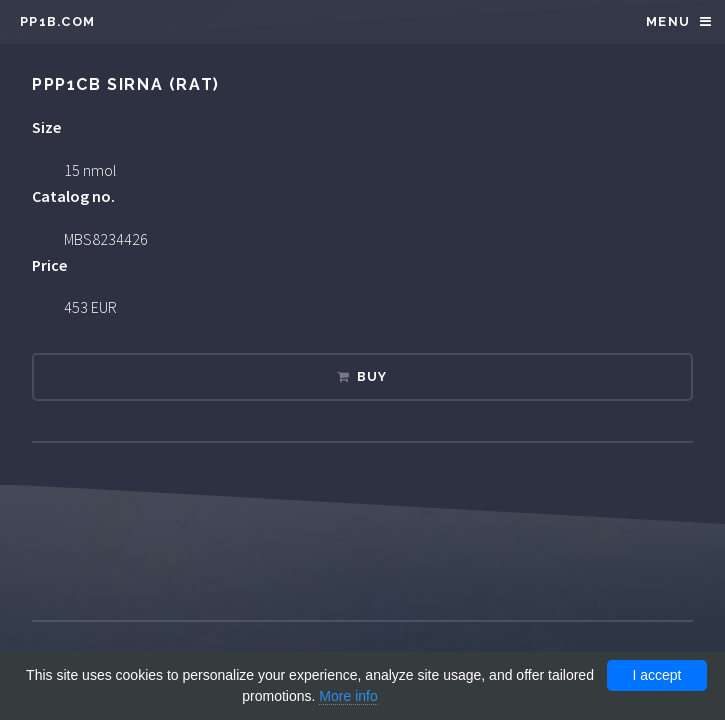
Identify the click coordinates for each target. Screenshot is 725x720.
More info (348, 696)
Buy (372, 376)
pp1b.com (57, 21)
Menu (668, 21)
